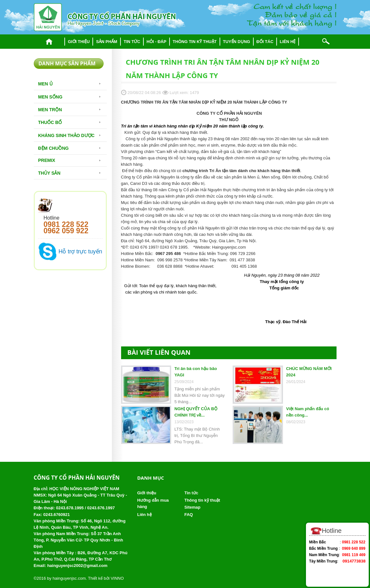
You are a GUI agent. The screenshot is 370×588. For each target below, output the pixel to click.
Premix (47, 160)
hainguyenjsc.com (69, 578)
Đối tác (265, 42)
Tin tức (132, 42)
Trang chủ (49, 42)
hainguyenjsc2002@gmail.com (77, 566)
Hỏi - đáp (156, 42)
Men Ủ (45, 84)
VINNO (117, 578)
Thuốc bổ (50, 122)
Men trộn (50, 110)
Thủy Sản (49, 173)
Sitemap (192, 507)
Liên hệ (288, 42)
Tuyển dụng (237, 42)
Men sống (50, 97)
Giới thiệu (79, 42)
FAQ (189, 515)
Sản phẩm (107, 42)
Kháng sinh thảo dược (66, 135)
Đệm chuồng (54, 148)
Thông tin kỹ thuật (195, 42)
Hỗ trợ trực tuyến (80, 251)
